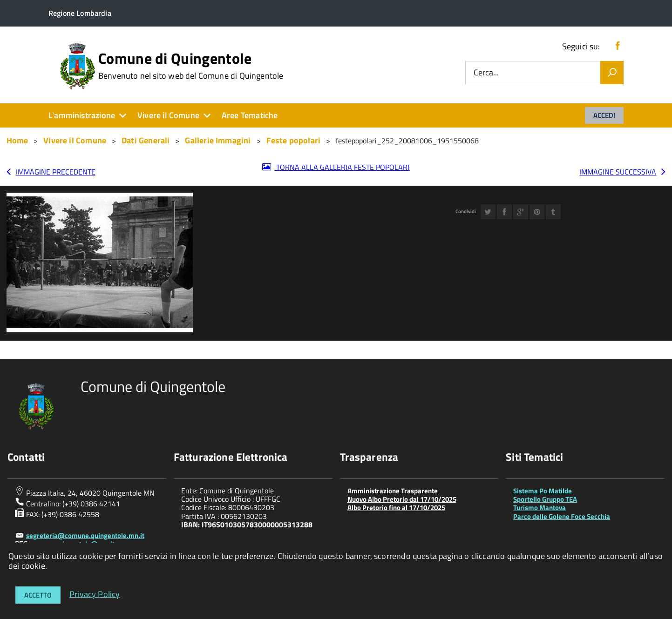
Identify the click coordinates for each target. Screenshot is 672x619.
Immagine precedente (56, 172)
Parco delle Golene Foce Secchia (562, 516)
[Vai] (612, 73)
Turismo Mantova (540, 508)
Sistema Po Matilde (543, 491)
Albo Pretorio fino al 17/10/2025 (396, 508)
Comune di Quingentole (191, 66)
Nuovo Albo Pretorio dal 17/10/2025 (402, 499)
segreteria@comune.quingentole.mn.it (85, 535)
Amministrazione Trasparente (393, 491)
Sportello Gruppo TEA (545, 499)
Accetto (38, 595)
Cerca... (486, 73)
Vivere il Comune (168, 115)
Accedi (604, 115)
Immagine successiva (618, 172)
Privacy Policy (95, 594)
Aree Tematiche (250, 115)
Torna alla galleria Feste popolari (342, 167)
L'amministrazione (82, 115)
